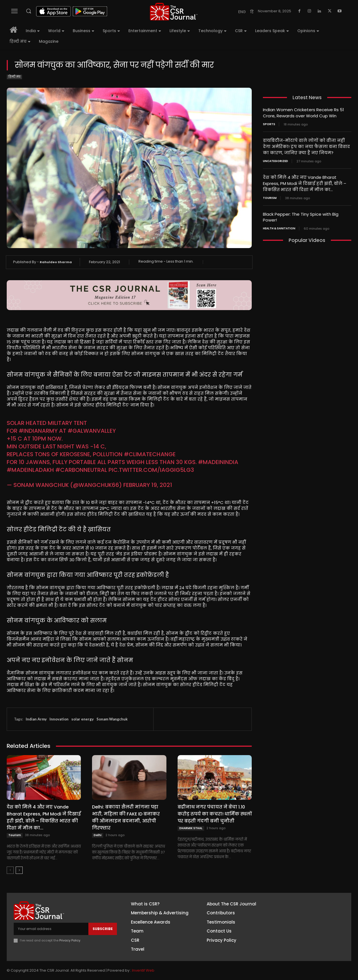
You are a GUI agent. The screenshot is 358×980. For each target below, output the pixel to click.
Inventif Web (143, 970)
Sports (269, 124)
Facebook (305, 906)
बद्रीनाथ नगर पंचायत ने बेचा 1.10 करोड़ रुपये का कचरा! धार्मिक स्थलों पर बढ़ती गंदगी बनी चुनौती (215, 814)
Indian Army (36, 719)
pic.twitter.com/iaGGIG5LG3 (151, 470)
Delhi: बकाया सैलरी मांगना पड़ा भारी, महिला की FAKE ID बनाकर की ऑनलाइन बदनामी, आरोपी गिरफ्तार (126, 817)
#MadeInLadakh (30, 470)
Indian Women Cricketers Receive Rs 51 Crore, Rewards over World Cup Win (303, 113)
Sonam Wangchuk (112, 719)
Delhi (98, 835)
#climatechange (150, 454)
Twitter (302, 937)
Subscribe (103, 929)
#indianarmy (38, 431)
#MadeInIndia (218, 462)
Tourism (15, 835)
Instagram (305, 916)
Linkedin (303, 927)
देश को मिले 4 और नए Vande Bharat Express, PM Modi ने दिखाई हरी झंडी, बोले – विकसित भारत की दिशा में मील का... (44, 817)
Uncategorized (275, 160)
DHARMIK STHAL (191, 828)
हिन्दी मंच (14, 77)
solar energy (83, 719)
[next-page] (19, 870)
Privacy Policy (70, 940)
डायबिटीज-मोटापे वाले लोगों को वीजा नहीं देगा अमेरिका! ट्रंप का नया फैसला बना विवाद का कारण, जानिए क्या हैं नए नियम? (306, 146)
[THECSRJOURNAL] (174, 12)
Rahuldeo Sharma (56, 262)
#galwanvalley (92, 431)
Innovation (59, 719)
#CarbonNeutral (81, 470)
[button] (29, 11)
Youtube (303, 947)
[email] (51, 929)
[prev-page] (10, 870)
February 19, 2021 (148, 485)
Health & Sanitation (279, 226)
